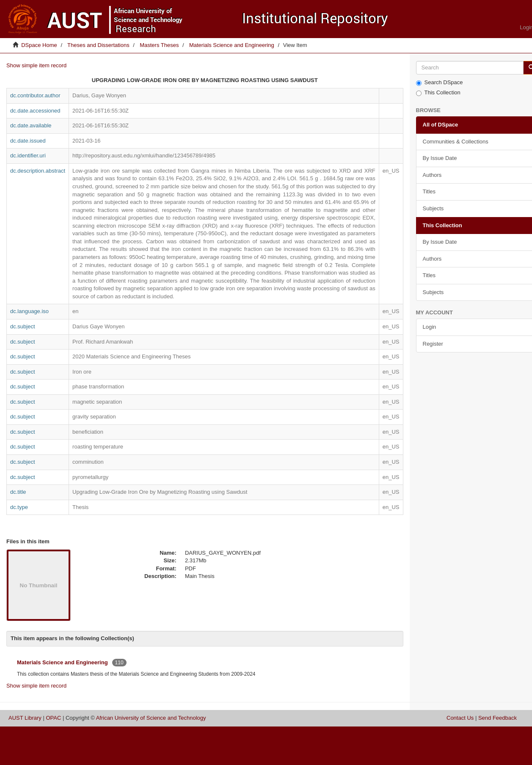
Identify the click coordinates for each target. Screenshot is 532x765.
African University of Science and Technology (151, 718)
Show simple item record (36, 65)
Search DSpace (440, 83)
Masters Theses (159, 45)
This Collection (438, 93)
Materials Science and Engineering (232, 45)
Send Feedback (498, 718)
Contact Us (460, 718)
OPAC (53, 718)
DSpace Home (39, 45)
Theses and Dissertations (98, 45)
